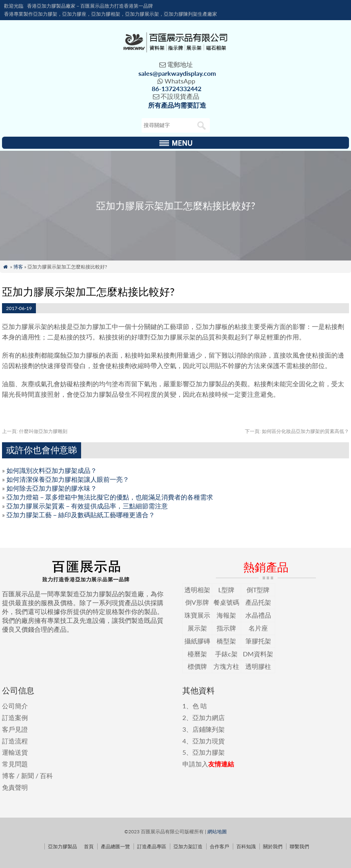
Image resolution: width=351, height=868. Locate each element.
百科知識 (246, 846)
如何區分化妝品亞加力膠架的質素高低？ (297, 431)
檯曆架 (197, 654)
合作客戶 (219, 846)
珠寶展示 (197, 615)
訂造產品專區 (152, 846)
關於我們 (273, 846)
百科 (46, 775)
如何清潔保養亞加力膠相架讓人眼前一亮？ (68, 479)
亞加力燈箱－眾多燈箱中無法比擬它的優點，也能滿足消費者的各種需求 (110, 497)
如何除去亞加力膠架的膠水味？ (52, 488)
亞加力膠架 (209, 752)
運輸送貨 (15, 752)
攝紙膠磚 (197, 641)
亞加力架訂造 (188, 846)
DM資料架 (258, 654)
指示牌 (226, 628)
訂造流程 (15, 741)
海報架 (226, 615)
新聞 (27, 775)
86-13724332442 (177, 88)
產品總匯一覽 (115, 846)
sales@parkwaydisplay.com (177, 73)
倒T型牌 (258, 590)
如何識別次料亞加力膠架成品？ (52, 470)
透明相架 (197, 590)
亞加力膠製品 (63, 846)
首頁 (89, 846)
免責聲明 (15, 787)
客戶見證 (15, 729)
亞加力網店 (209, 717)
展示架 (197, 628)
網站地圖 (217, 832)
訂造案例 (15, 717)
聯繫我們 (299, 846)
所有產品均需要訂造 (177, 105)
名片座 (258, 628)
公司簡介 (15, 706)
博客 (18, 267)
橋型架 (226, 641)
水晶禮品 (258, 615)
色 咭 (200, 706)
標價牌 (197, 666)
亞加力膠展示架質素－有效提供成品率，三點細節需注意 (87, 506)
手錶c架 (226, 654)
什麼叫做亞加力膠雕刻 (35, 431)
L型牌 (226, 590)
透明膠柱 (258, 666)
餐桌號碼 (226, 602)
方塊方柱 (226, 666)
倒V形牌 (197, 602)
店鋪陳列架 (209, 729)
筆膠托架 (258, 641)
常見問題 (15, 764)
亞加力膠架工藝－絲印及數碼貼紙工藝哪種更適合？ (81, 515)
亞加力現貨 (209, 741)
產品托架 (258, 602)
